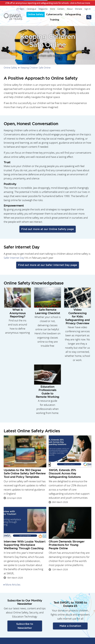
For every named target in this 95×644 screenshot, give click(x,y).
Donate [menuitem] (79, 9)
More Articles (13, 585)
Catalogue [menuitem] (31, 9)
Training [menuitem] (54, 20)
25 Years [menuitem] (20, 9)
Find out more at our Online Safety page (48, 229)
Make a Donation (70, 626)
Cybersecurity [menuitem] (54, 14)
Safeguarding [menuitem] (73, 14)
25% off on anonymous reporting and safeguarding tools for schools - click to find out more (48, 3)
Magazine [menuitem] (43, 9)
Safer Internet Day (14, 258)
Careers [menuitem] (61, 9)
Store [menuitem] (52, 9)
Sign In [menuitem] (88, 9)
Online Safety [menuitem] (36, 14)
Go (89, 17)
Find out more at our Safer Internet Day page (48, 265)
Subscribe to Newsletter (25, 626)
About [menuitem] (70, 9)
